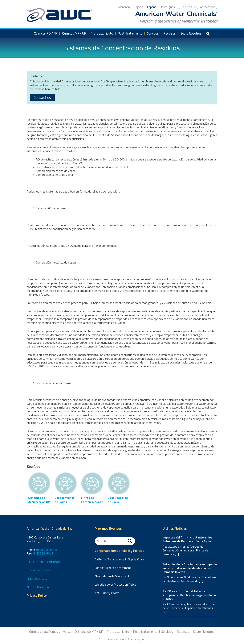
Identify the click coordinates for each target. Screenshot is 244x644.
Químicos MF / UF (74, 33)
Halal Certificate (37, 579)
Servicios (153, 33)
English (138, 7)
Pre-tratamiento (102, 33)
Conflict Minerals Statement (113, 568)
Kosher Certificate (38, 570)
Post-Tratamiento (130, 33)
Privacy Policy (37, 596)
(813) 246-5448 (47, 550)
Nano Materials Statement (112, 576)
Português (168, 7)
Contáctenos (207, 7)
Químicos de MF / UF (89, 632)
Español (152, 7)
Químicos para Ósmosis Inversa (50, 632)
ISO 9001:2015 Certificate (44, 562)
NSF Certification (38, 587)
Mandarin (124, 7)
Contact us (42, 97)
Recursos (170, 33)
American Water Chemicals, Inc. (59, 15)
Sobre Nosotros (191, 33)
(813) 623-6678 (43, 553)
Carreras (187, 7)
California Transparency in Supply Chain (119, 559)
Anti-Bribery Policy (107, 593)
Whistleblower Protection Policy (115, 584)
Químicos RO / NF (46, 33)
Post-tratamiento (145, 632)
